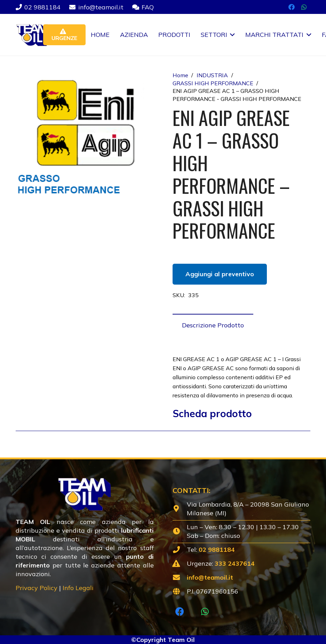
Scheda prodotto (212, 414)
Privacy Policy (37, 588)
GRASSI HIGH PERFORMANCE (213, 83)
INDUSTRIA (212, 75)
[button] (231, 35)
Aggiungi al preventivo (220, 274)
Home (180, 75)
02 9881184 (217, 550)
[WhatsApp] (304, 7)
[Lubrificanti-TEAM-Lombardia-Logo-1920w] (35, 35)
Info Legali (78, 588)
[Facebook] (292, 7)
